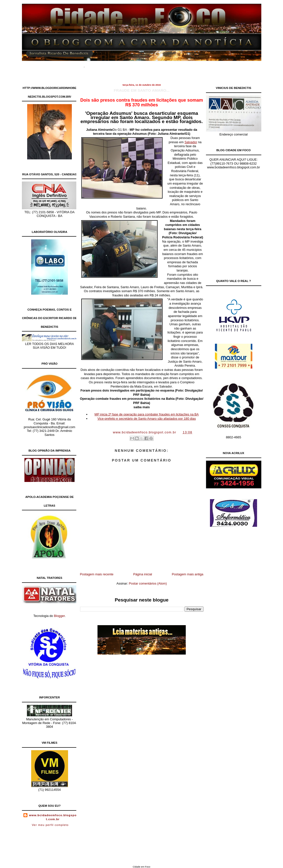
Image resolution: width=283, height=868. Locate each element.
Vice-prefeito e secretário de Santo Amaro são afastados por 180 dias (147, 419)
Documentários (118, 65)
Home (97, 65)
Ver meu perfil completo (50, 825)
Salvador (191, 142)
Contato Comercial (185, 65)
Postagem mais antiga (188, 574)
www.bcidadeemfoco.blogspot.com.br (53, 817)
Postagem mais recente (97, 574)
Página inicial (142, 574)
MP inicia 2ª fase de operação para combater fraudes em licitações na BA (147, 414)
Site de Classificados (150, 65)
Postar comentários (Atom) (148, 583)
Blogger (59, 616)
